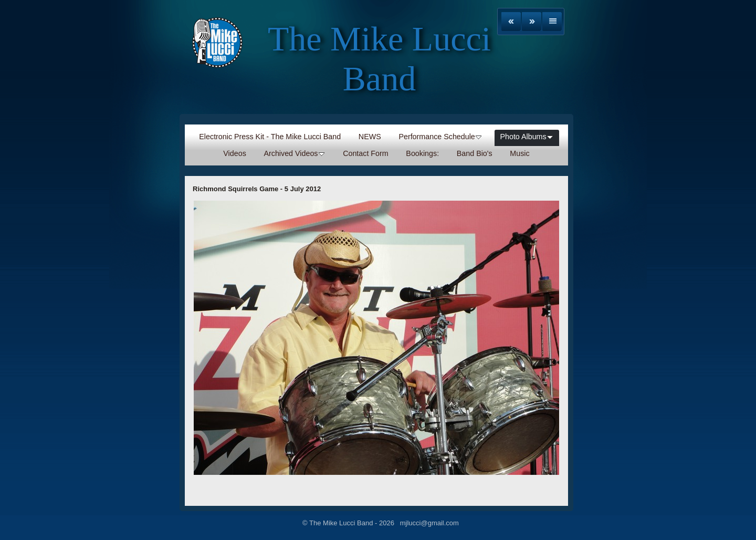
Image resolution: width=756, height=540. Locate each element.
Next (532, 22)
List (552, 22)
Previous (511, 22)
